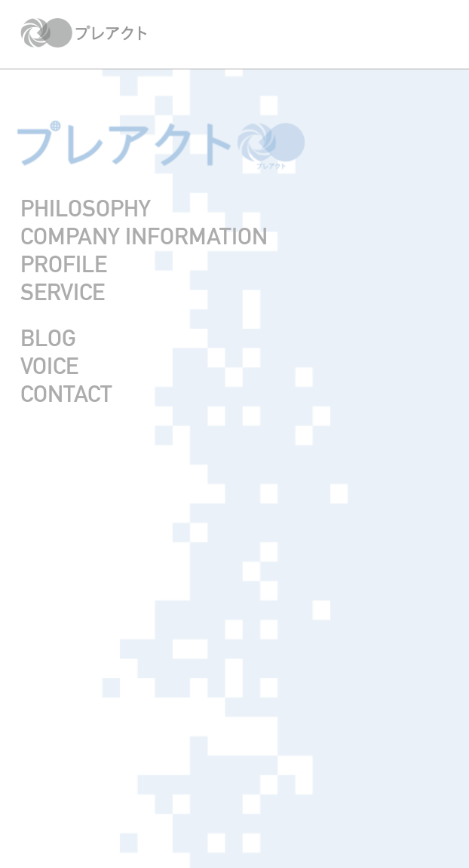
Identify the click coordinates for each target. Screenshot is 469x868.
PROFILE (64, 264)
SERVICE (63, 292)
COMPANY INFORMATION (144, 236)
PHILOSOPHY (86, 209)
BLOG (48, 338)
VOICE (49, 366)
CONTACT (66, 394)
